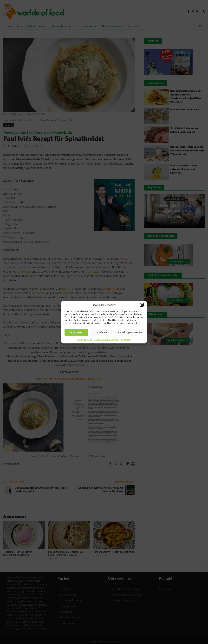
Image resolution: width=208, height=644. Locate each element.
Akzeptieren (76, 332)
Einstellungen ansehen (129, 332)
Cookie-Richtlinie (85, 339)
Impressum (126, 339)
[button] (142, 305)
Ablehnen (102, 332)
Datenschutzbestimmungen (107, 339)
